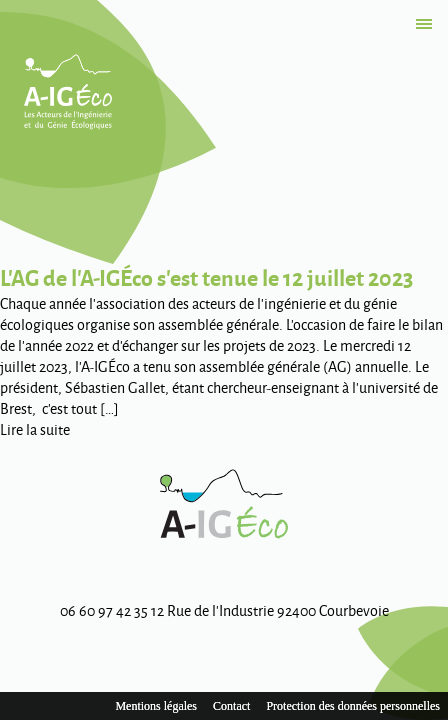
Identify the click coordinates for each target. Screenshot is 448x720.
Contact (231, 706)
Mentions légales (156, 706)
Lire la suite (35, 429)
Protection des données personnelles (353, 706)
